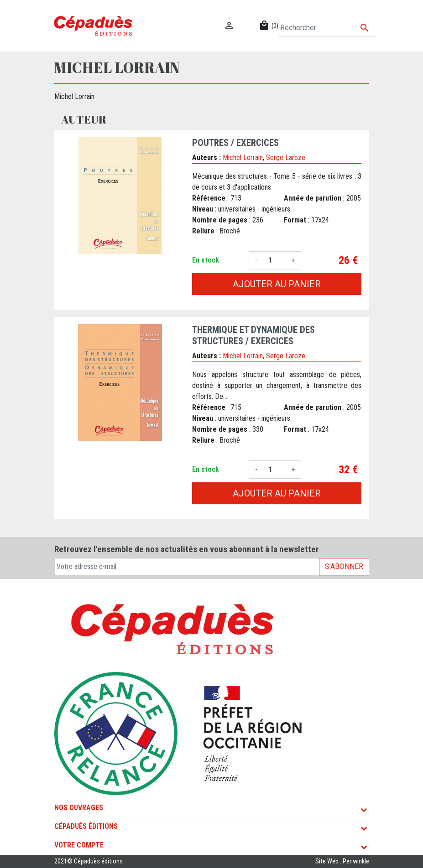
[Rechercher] (327, 28)
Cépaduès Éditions (86, 826)
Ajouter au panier (277, 284)
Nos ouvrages (79, 808)
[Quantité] (274, 260)
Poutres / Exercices (235, 143)
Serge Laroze (286, 158)
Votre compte (79, 845)
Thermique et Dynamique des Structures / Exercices (253, 335)
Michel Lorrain (243, 158)
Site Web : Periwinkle (342, 861)
